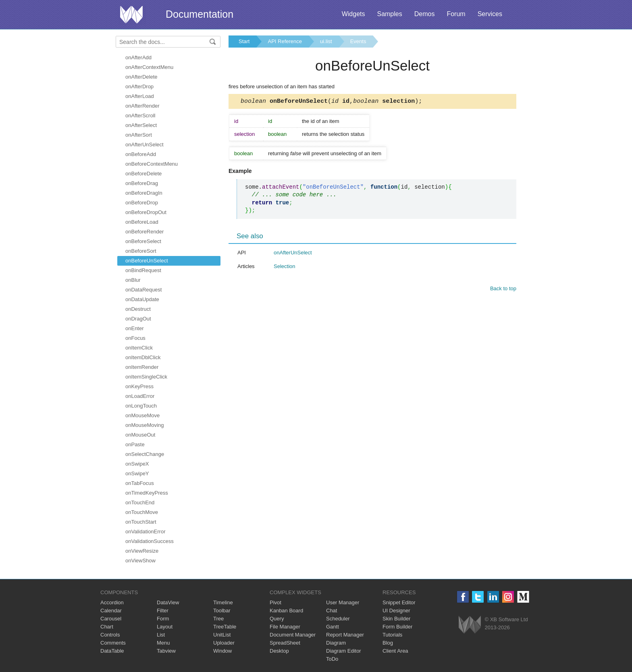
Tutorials (392, 635)
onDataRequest (143, 290)
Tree (218, 619)
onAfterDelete (141, 77)
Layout (165, 627)
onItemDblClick (143, 357)
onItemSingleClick (146, 377)
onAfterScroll (140, 115)
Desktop (279, 651)
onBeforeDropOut (146, 212)
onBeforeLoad (142, 222)
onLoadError (140, 396)
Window (222, 651)
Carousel (111, 619)
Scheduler (338, 619)
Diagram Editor (344, 651)
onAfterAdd (138, 57)
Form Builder (397, 627)
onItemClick (139, 348)
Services (490, 14)
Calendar (111, 611)
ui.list (326, 41)
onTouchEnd (140, 502)
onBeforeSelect (143, 241)
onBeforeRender (144, 232)
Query (277, 619)
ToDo (332, 659)
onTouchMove (142, 512)
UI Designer (396, 611)
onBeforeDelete (143, 174)
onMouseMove (142, 415)
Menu (163, 643)
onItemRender (142, 367)
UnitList (222, 635)
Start (244, 41)
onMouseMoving (144, 425)
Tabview (166, 651)
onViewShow (140, 561)
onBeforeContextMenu (152, 164)
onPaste (135, 444)
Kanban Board (286, 611)
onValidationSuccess (150, 541)
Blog (388, 643)
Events (358, 41)
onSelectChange (145, 454)
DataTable (112, 651)
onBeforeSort (141, 251)
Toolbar (222, 611)
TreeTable (225, 627)
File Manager (285, 627)
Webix (470, 625)
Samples (389, 14)
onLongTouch (141, 406)
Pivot (275, 602)
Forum (456, 14)
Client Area (395, 651)
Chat (332, 611)
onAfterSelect (141, 125)
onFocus (135, 338)
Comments (113, 643)
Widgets (353, 14)
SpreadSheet (285, 643)
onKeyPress (139, 386)
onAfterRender (142, 106)
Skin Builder (396, 619)
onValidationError (145, 532)
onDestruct (138, 309)
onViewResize (142, 551)
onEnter (135, 328)
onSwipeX (137, 464)
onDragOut (138, 319)
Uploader (224, 643)
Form (163, 619)
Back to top (503, 290)
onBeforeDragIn (144, 193)
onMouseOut (140, 435)
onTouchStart (141, 522)
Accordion (112, 602)
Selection (284, 267)
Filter (163, 611)
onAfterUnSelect (144, 145)
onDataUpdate (142, 299)
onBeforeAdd (141, 154)
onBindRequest (143, 270)
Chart (107, 627)
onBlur (133, 280)
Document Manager (293, 635)
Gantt (333, 627)
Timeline (223, 602)
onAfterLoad (140, 96)
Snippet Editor (399, 602)
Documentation (200, 14)
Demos (425, 14)
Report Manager (345, 635)
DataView (168, 602)
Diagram (336, 643)
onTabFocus (140, 483)
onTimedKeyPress (147, 493)
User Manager (343, 602)
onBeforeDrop (142, 203)
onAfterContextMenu (149, 67)
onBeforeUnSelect (147, 261)
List (161, 635)
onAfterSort (139, 135)
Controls (110, 635)
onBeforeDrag (142, 183)
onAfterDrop (139, 86)
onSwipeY (137, 473)
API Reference (285, 41)
